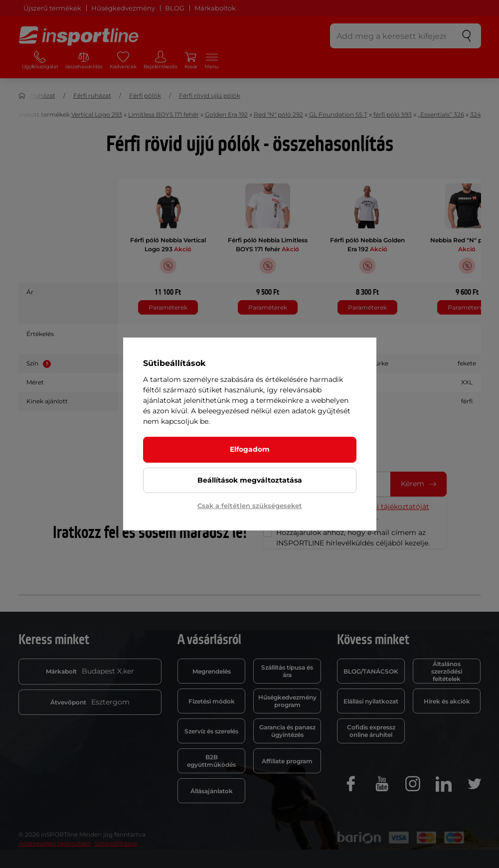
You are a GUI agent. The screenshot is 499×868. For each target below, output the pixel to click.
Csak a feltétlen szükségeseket (250, 506)
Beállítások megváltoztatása (250, 480)
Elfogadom (250, 449)
